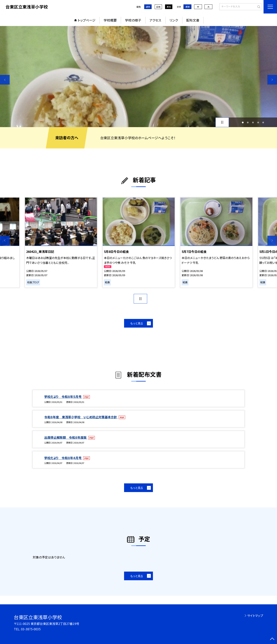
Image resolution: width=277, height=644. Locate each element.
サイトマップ (255, 615)
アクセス (155, 20)
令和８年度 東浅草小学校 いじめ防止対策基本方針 (81, 417)
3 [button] (253, 122)
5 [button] (263, 122)
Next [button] (272, 80)
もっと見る (137, 323)
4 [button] (258, 122)
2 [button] (248, 122)
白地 (158, 7)
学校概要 (110, 20)
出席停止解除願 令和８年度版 (66, 437)
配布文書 (193, 20)
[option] (138, 77)
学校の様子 (133, 20)
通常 (148, 7)
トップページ (87, 20)
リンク (174, 20)
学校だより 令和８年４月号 (63, 458)
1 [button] (243, 122)
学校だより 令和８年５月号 (63, 397)
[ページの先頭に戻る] (272, 639)
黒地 (169, 7)
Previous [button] (5, 80)
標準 (188, 7)
